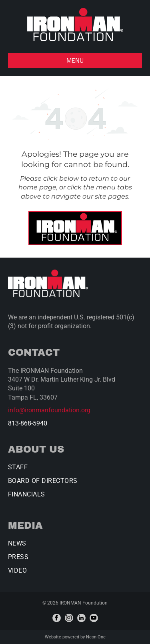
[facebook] (57, 618)
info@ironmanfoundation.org (49, 410)
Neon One (96, 637)
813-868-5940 (28, 423)
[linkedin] (81, 618)
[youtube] (94, 618)
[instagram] (69, 618)
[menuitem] (75, 470)
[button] (75, 60)
